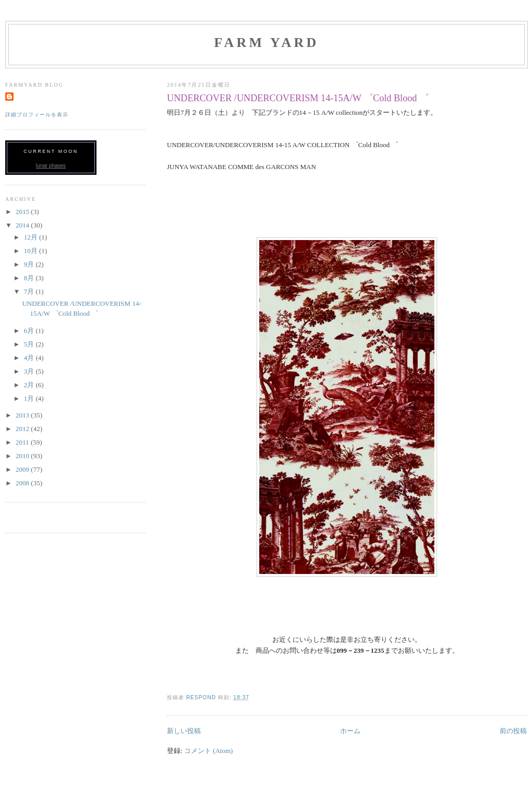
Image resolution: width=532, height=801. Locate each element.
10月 (32, 251)
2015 (23, 212)
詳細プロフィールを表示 (37, 115)
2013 (23, 415)
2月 (30, 385)
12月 (32, 237)
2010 (23, 456)
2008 (23, 483)
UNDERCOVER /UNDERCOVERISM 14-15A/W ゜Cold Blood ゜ (298, 98)
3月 (30, 371)
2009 (23, 469)
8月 (30, 278)
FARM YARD (266, 43)
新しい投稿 (184, 731)
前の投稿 (513, 731)
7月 (30, 291)
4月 (30, 358)
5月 (30, 344)
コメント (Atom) (209, 751)
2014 (23, 225)
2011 (23, 442)
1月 (30, 398)
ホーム (350, 731)
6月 (30, 331)
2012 (23, 429)
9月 (30, 264)
